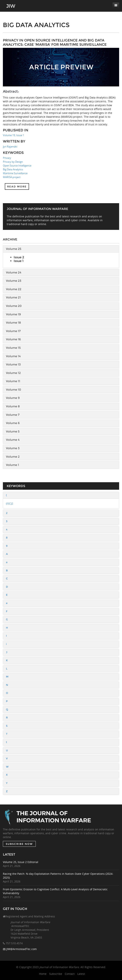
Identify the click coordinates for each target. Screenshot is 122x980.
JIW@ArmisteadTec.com (22, 949)
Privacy (7, 158)
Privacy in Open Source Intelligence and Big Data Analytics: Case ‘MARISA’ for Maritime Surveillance (55, 42)
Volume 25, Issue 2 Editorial (21, 862)
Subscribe (56, 974)
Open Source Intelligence (17, 166)
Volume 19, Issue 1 (13, 135)
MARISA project (12, 177)
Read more (17, 186)
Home (43, 974)
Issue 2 (19, 257)
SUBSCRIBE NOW (19, 844)
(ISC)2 (10, 503)
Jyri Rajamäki (10, 147)
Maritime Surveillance (15, 173)
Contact (70, 974)
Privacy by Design (13, 162)
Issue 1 (19, 261)
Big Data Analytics (13, 169)
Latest (81, 974)
